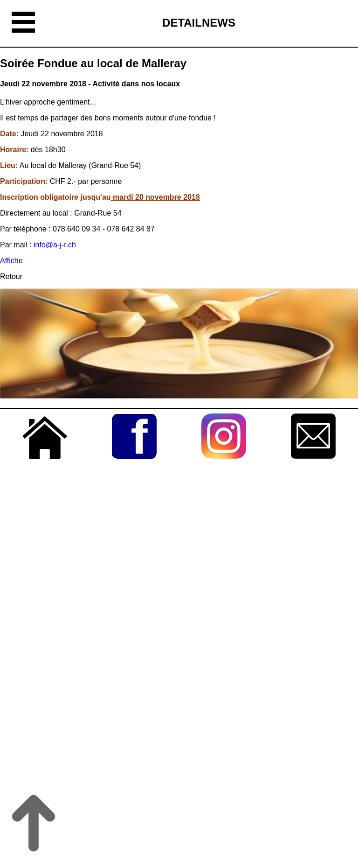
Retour (11, 276)
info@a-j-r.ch (55, 245)
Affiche (11, 261)
